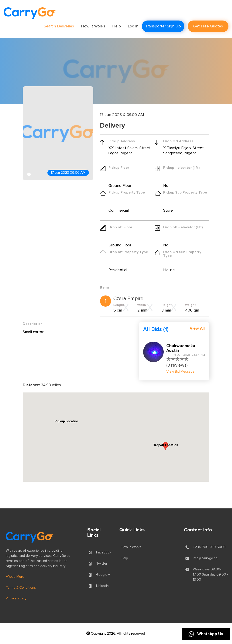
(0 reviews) (177, 365)
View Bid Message (180, 372)
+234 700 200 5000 (209, 547)
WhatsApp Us (206, 634)
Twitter (102, 563)
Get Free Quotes (208, 26)
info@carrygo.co (205, 558)
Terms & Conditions (21, 588)
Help (117, 26)
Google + (103, 575)
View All (197, 328)
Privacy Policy (16, 598)
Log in (133, 26)
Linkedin (102, 586)
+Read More (15, 577)
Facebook (104, 552)
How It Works (93, 26)
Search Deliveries (59, 26)
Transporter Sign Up (163, 26)
